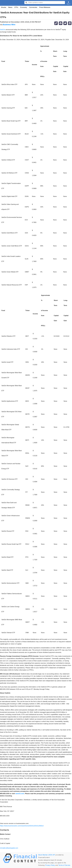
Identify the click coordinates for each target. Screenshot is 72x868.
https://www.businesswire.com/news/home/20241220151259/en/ (22, 826)
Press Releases (45, 7)
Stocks (4, 7)
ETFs (16, 7)
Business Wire (9, 25)
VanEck (3, 30)
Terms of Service (64, 865)
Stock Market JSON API (47, 855)
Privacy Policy (50, 865)
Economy (24, 7)
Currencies (33, 7)
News (10, 7)
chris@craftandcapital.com (9, 848)
